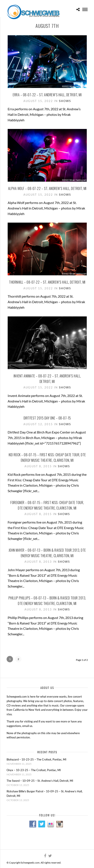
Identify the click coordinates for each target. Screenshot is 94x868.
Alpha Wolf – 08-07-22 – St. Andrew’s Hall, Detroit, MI (47, 188)
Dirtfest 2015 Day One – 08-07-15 (47, 418)
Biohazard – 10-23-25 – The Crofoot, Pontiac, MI (36, 759)
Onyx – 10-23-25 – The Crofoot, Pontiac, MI (34, 770)
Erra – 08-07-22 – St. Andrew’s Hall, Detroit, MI (47, 95)
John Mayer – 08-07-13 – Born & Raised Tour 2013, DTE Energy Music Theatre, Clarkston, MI (47, 552)
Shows (65, 101)
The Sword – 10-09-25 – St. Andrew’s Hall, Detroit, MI (40, 781)
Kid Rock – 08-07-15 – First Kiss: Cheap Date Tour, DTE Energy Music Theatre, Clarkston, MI (47, 457)
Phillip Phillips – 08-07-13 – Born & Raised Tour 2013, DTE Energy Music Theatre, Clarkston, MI (47, 600)
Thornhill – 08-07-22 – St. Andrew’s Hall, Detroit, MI (47, 282)
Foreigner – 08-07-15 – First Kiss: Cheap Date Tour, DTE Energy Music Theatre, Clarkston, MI (47, 505)
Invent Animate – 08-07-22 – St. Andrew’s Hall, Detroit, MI (47, 378)
